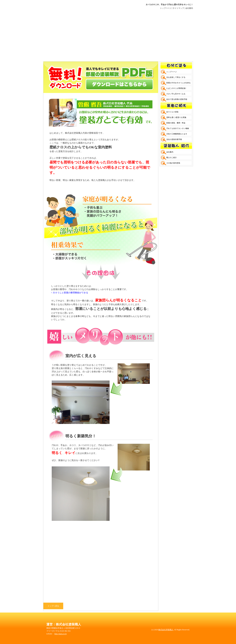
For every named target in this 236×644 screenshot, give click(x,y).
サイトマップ (178, 8)
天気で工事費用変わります (177, 134)
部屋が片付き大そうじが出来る (178, 83)
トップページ (166, 8)
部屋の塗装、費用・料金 (176, 123)
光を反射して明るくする (176, 77)
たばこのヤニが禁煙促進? (176, 88)
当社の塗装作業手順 (174, 139)
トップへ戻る (53, 606)
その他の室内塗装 (173, 163)
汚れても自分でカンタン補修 (178, 128)
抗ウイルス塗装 (172, 112)
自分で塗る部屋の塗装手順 (177, 99)
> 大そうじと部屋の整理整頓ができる (70, 293)
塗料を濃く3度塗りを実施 (176, 117)
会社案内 (189, 8)
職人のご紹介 (172, 157)
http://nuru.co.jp (60, 634)
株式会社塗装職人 (166, 630)
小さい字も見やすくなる (176, 94)
